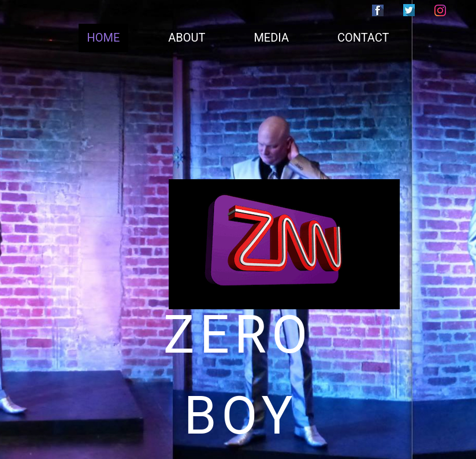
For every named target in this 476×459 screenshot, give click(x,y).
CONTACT (363, 38)
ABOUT (187, 38)
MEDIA (271, 38)
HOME (104, 38)
